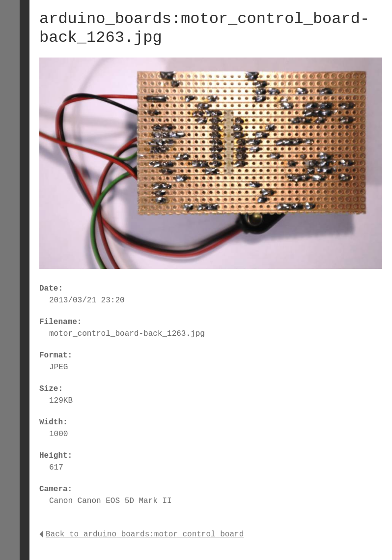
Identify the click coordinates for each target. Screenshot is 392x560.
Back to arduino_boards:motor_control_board (141, 534)
